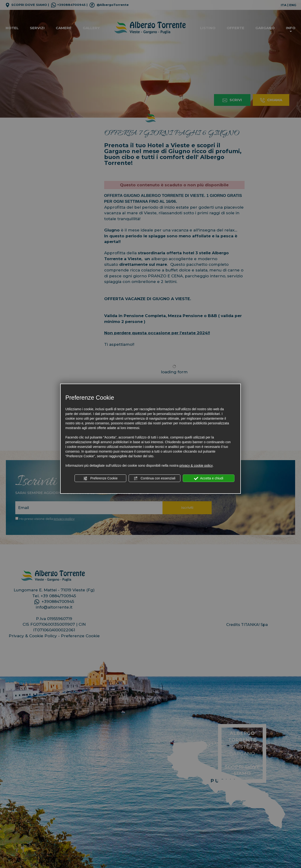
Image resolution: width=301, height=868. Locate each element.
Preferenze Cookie (100, 478)
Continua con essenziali (154, 478)
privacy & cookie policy (196, 466)
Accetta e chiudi (209, 478)
